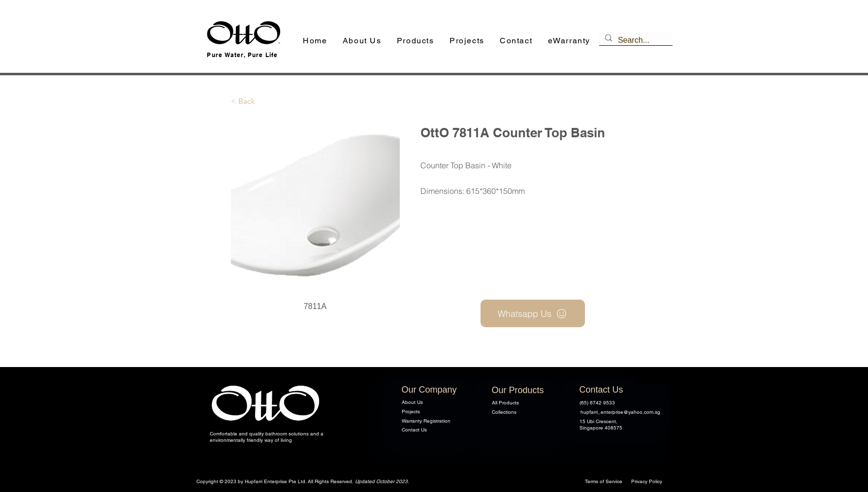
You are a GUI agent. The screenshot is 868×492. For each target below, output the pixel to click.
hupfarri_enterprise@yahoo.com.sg (620, 412)
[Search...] (635, 40)
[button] (415, 41)
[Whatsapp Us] (533, 313)
